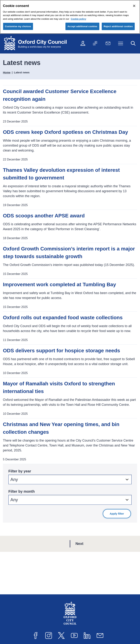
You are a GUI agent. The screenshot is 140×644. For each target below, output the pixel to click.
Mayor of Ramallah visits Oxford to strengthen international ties (59, 387)
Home (7, 72)
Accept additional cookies (82, 26)
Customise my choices (18, 26)
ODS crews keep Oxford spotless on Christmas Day (65, 132)
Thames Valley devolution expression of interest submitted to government (61, 174)
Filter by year (20, 471)
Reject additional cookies (118, 26)
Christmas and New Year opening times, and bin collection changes (61, 428)
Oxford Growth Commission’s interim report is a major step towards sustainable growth (69, 253)
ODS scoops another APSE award (44, 216)
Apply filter (117, 514)
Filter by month (22, 491)
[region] (70, 17)
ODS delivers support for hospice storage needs (62, 351)
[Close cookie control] (134, 6)
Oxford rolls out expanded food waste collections (63, 318)
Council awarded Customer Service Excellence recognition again (60, 95)
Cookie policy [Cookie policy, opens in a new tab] (78, 19)
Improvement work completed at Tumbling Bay (59, 284)
